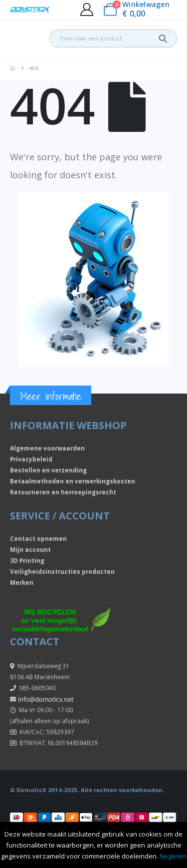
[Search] (163, 38)
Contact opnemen (38, 538)
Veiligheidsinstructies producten (62, 571)
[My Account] (87, 9)
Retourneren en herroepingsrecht (63, 492)
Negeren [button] (173, 856)
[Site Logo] (30, 10)
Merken (22, 582)
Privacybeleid (31, 459)
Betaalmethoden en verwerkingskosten (73, 481)
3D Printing (27, 560)
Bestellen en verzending (48, 470)
